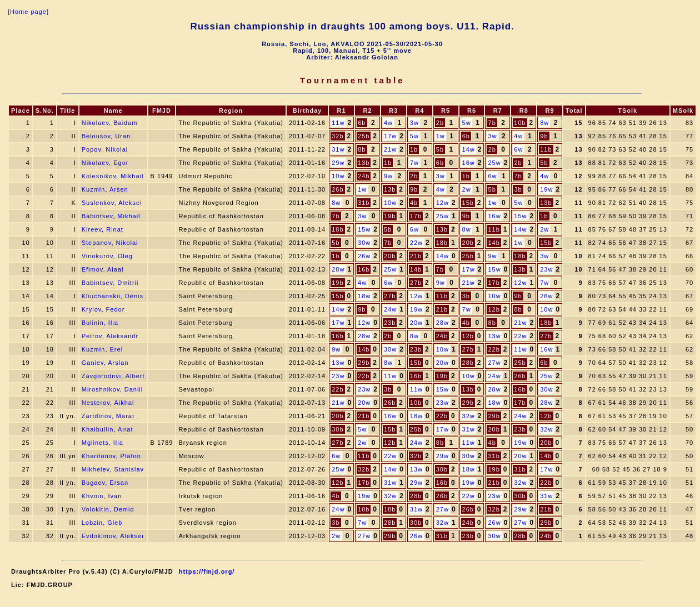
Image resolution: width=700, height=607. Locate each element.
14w (469, 149)
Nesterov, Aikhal (108, 403)
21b (416, 256)
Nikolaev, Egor (105, 163)
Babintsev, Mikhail (111, 216)
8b (362, 149)
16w (469, 163)
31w (338, 149)
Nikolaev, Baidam (110, 123)
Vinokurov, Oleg (107, 256)
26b (337, 189)
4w (388, 123)
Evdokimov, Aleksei (113, 536)
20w (416, 323)
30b (337, 429)
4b (414, 203)
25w (494, 163)
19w (546, 189)
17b (416, 216)
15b (468, 203)
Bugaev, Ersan (105, 483)
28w (338, 269)
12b (494, 309)
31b (364, 203)
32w (469, 416)
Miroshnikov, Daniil (112, 389)
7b (492, 123)
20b (468, 243)
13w (494, 336)
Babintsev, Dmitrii (110, 283)
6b (362, 123)
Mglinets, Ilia (102, 443)
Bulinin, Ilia (100, 323)
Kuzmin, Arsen (105, 189)
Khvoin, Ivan (102, 496)
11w (338, 123)
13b (364, 163)
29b (364, 363)
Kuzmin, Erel (102, 349)
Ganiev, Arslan (105, 363)
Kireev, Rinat (102, 229)
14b (494, 243)
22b (494, 349)
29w (338, 163)
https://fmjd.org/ (207, 571)
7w (414, 163)
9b (544, 136)
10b (520, 123)
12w (442, 203)
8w (544, 123)
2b (440, 123)
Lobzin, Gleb (102, 523)
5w (467, 123)
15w (520, 216)
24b (364, 176)
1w (441, 136)
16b (364, 269)
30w (364, 243)
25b (364, 136)
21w (390, 149)
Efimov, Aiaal (103, 269)
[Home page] (28, 12)
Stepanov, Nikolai (110, 243)
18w (364, 296)
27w (494, 363)
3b (518, 189)
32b (337, 136)
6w (518, 149)
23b (390, 323)
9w (388, 176)
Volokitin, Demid (108, 509)
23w (546, 269)
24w (390, 309)
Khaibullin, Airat (107, 429)
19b (390, 216)
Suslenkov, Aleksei (112, 203)
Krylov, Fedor (103, 309)
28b (468, 363)
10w (338, 176)
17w (390, 136)
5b (440, 149)
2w (467, 189)
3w (414, 123)
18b (337, 229)
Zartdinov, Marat (108, 416)
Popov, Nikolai (105, 149)
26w (364, 256)
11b (546, 149)
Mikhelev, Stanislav (113, 469)
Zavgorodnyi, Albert (113, 376)
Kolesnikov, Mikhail (113, 176)
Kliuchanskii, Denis (112, 296)
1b (414, 149)
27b (416, 283)
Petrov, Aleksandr (110, 336)
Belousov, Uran (106, 136)
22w (416, 243)
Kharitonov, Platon (111, 456)
